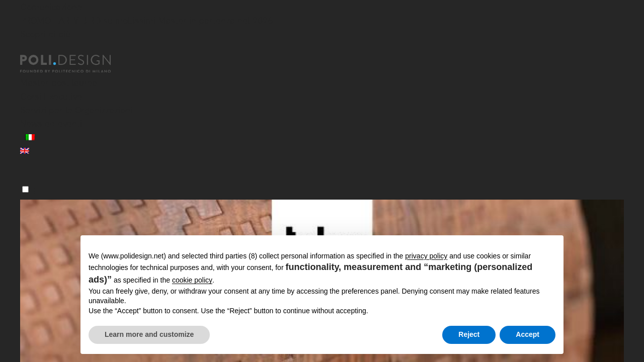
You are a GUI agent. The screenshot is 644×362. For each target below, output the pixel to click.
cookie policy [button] (192, 280)
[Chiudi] (26, 49)
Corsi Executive (51, 96)
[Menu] (25, 189)
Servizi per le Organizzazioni (76, 110)
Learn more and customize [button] (149, 334)
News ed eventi (51, 123)
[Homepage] (74, 64)
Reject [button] (469, 334)
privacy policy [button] (426, 256)
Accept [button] (528, 334)
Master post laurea (59, 83)
